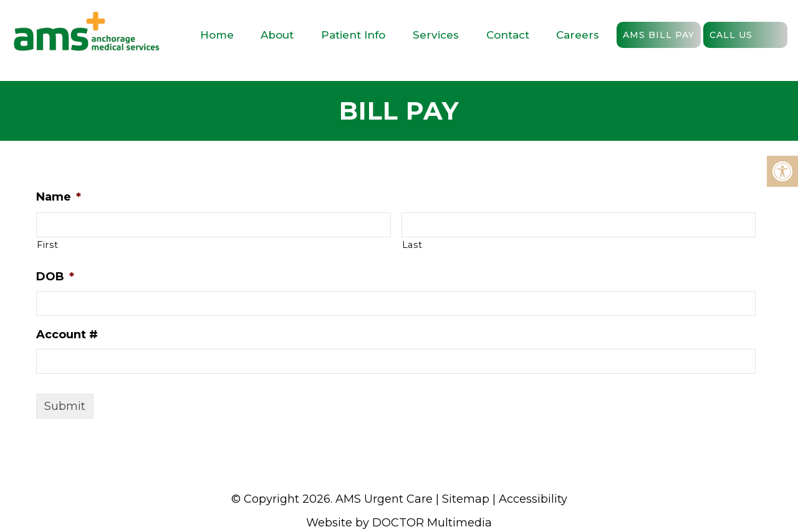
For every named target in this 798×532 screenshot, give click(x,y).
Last (428, 245)
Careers (578, 35)
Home (217, 35)
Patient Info (353, 35)
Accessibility (533, 499)
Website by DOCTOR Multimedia (399, 523)
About (277, 35)
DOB (71, 277)
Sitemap (466, 499)
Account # (83, 335)
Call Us (731, 35)
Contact (508, 35)
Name (75, 197)
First (64, 245)
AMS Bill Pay (659, 35)
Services (436, 35)
